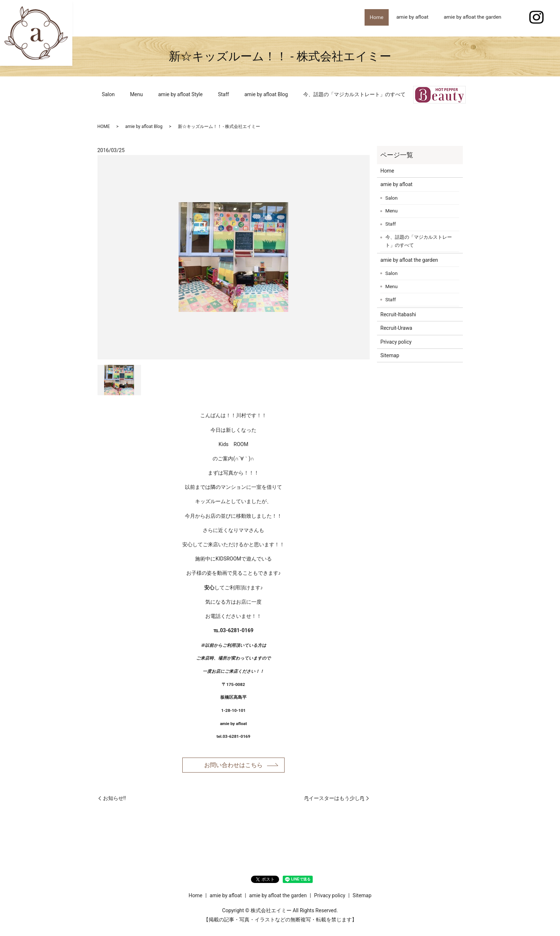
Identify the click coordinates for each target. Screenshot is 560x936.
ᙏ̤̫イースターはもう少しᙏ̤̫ (334, 800)
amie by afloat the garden (473, 18)
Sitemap (390, 355)
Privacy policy (396, 342)
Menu (136, 94)
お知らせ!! (115, 800)
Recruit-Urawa (396, 328)
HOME (104, 127)
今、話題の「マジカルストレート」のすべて (354, 94)
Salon (108, 94)
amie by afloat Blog (266, 94)
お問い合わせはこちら (233, 765)
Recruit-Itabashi (398, 314)
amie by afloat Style (180, 94)
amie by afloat (412, 18)
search (517, 18)
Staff (224, 94)
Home (374, 18)
